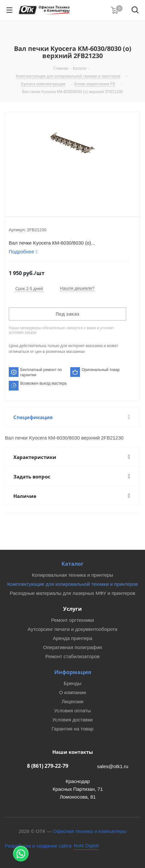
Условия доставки (72, 720)
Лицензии (73, 701)
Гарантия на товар (72, 729)
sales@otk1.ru (113, 766)
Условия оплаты (73, 711)
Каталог (72, 564)
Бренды (72, 683)
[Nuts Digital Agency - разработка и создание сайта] (52, 846)
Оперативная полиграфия (73, 647)
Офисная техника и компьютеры (90, 831)
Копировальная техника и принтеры (72, 575)
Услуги (72, 609)
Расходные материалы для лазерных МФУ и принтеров (72, 593)
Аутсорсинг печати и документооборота (72, 629)
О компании (73, 692)
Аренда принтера (72, 638)
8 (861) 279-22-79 (48, 766)
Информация (73, 672)
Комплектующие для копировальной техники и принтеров (72, 584)
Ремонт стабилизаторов (73, 656)
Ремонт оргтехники (72, 620)
